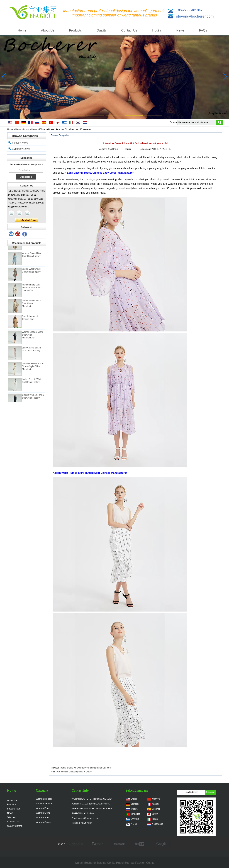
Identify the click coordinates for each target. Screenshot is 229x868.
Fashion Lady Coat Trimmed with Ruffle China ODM (31, 289)
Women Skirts (43, 813)
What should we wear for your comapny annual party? (87, 768)
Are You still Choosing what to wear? (75, 772)
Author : (103, 149)
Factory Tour (14, 809)
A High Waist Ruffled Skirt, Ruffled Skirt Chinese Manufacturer (90, 473)
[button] (76, 116)
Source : (129, 149)
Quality (101, 30)
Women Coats (43, 822)
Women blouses (44, 799)
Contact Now (27, 220)
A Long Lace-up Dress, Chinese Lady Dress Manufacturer (99, 173)
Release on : (145, 149)
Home (22, 30)
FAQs (203, 30)
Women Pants (43, 808)
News (180, 30)
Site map (12, 817)
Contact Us (129, 30)
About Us (48, 30)
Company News (21, 149)
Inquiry (157, 30)
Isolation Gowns (44, 803)
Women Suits (43, 817)
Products (75, 30)
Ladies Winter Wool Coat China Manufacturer (31, 305)
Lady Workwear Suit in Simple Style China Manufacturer (33, 368)
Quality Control (15, 826)
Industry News (30, 129)
